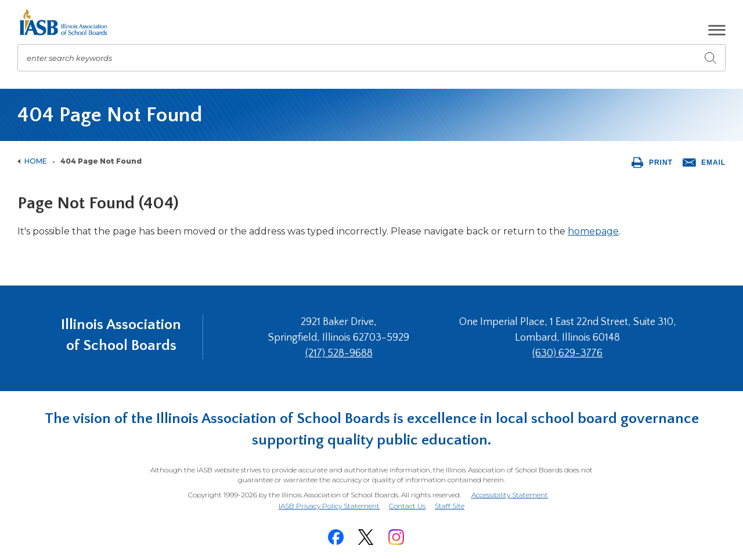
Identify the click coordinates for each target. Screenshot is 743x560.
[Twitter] (366, 535)
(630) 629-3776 (569, 353)
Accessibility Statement (509, 494)
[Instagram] (396, 535)
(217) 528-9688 (344, 353)
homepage (593, 231)
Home (36, 161)
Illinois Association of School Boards (121, 337)
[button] (717, 30)
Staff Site (451, 505)
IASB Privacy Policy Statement (328, 504)
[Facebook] (336, 535)
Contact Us (407, 504)
